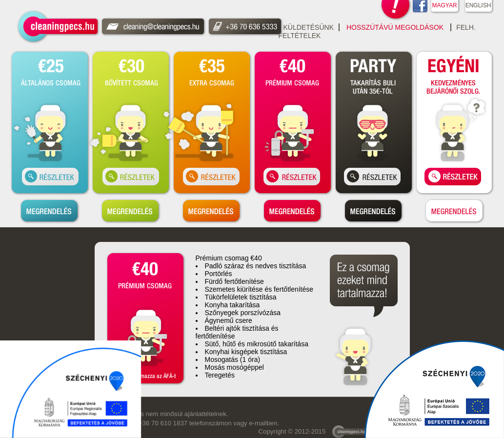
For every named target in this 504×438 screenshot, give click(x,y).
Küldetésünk (309, 27)
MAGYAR (444, 5)
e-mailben (263, 423)
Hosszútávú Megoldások (395, 27)
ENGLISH (478, 5)
